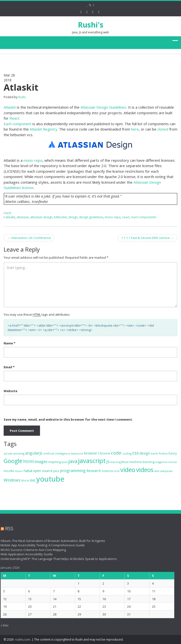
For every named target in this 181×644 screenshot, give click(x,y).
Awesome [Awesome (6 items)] (77, 454)
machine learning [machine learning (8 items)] (142, 462)
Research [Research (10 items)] (94, 471)
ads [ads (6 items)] (10, 454)
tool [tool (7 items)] (117, 471)
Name (10, 343)
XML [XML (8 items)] (33, 480)
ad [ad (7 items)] (5, 453)
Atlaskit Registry (44, 129)
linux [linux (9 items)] (125, 462)
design (73, 217)
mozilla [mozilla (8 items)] (9, 471)
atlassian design (41, 217)
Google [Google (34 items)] (13, 461)
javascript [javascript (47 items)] (92, 461)
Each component (18, 124)
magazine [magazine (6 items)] (161, 462)
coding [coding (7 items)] (127, 453)
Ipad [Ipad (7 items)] (65, 462)
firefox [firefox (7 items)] (163, 453)
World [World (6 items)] (25, 481)
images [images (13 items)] (41, 462)
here (135, 129)
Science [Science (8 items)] (107, 471)
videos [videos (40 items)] (145, 470)
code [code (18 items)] (116, 453)
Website (10, 391)
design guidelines (91, 217)
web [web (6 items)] (157, 471)
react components (143, 217)
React (14, 118)
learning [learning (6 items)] (116, 462)
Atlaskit (10, 107)
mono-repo (33, 160)
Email (9, 367)
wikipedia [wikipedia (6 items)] (166, 471)
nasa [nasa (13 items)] (28, 471)
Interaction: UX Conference (29, 238)
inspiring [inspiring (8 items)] (55, 462)
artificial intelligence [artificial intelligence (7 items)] (57, 453)
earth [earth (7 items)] (154, 453)
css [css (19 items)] (136, 453)
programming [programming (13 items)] (73, 471)
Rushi (22, 97)
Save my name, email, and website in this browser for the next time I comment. (68, 419)
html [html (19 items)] (28, 461)
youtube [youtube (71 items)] (50, 479)
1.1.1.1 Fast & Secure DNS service (147, 238)
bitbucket (60, 217)
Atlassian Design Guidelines (103, 107)
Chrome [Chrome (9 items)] (104, 453)
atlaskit (10, 217)
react (126, 217)
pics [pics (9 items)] (56, 471)
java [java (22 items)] (73, 461)
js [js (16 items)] (108, 461)
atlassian (23, 217)
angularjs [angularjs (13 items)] (34, 453)
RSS (8, 528)
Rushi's (91, 25)
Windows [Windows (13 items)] (12, 480)
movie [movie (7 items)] (173, 462)
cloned (163, 129)
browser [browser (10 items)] (91, 453)
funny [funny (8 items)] (173, 453)
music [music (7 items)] (19, 471)
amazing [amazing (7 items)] (19, 453)
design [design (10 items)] (145, 453)
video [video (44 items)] (128, 470)
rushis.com (23, 639)
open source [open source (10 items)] (43, 471)
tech (8, 213)
